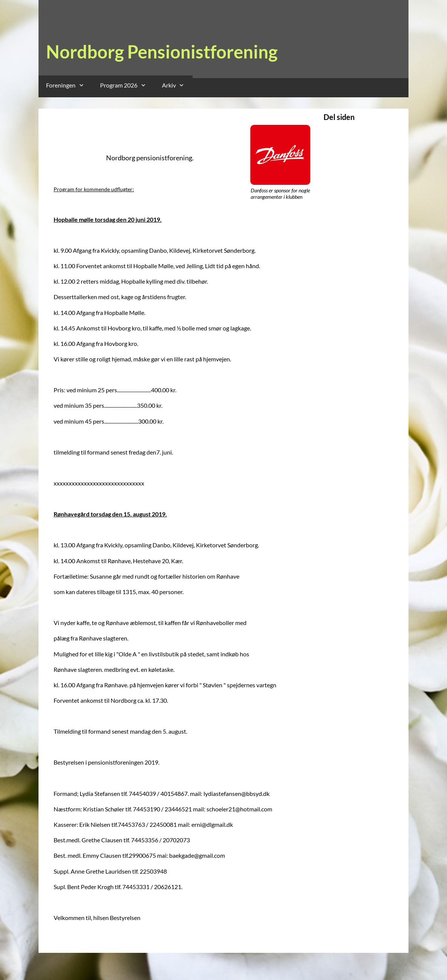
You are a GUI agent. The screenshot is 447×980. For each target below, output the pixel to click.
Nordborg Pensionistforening (162, 52)
